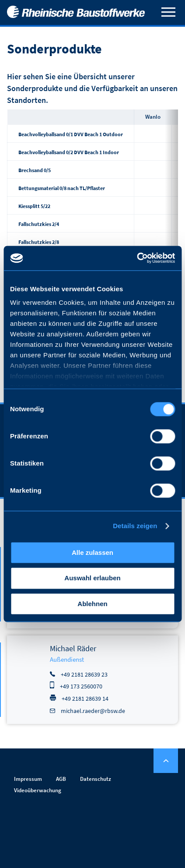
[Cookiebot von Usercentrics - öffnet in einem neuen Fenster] (137, 258)
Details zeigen (135, 526)
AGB (61, 779)
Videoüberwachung (38, 790)
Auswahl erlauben (92, 578)
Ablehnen (92, 604)
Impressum (28, 779)
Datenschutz (96, 779)
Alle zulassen (92, 552)
